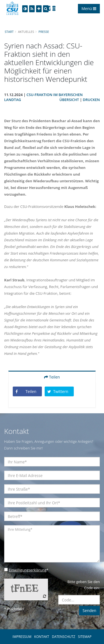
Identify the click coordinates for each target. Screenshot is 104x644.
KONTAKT (42, 637)
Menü (89, 8)
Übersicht (69, 100)
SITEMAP (85, 637)
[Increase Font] (39, 9)
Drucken (91, 100)
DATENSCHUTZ (64, 637)
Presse (44, 32)
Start (9, 32)
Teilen (52, 377)
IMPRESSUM (22, 637)
